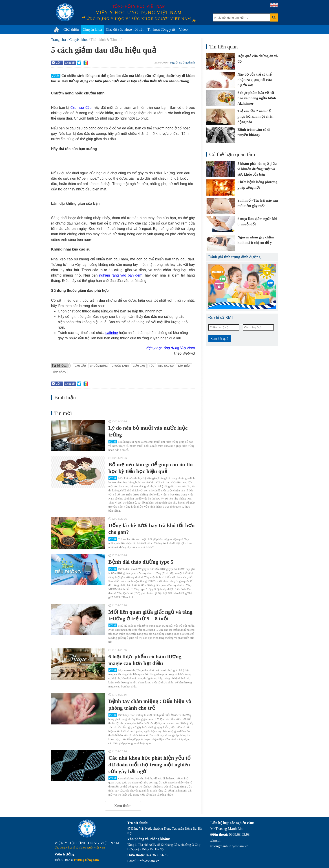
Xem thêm (123, 806)
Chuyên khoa (92, 29)
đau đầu (80, 366)
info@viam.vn (149, 861)
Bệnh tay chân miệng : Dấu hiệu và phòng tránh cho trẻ (150, 704)
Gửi (56, 63)
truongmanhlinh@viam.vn (229, 846)
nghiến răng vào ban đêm (121, 275)
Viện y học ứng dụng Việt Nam (170, 348)
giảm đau (139, 366)
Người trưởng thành (183, 62)
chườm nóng (99, 366)
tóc (152, 366)
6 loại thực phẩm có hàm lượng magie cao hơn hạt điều (145, 660)
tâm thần (184, 366)
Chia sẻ (70, 63)
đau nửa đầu (81, 108)
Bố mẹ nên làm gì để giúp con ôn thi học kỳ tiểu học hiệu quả (151, 468)
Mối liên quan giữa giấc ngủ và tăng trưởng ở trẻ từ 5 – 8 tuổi (150, 615)
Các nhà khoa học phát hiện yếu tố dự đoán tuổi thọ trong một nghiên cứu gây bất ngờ (150, 765)
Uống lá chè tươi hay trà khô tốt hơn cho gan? (152, 529)
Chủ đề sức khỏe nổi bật (125, 29)
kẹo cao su (166, 366)
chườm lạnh (120, 366)
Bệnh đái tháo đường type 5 (141, 562)
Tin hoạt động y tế (161, 29)
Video (183, 29)
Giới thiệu (71, 29)
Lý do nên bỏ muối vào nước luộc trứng (148, 431)
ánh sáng (60, 372)
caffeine (112, 333)
